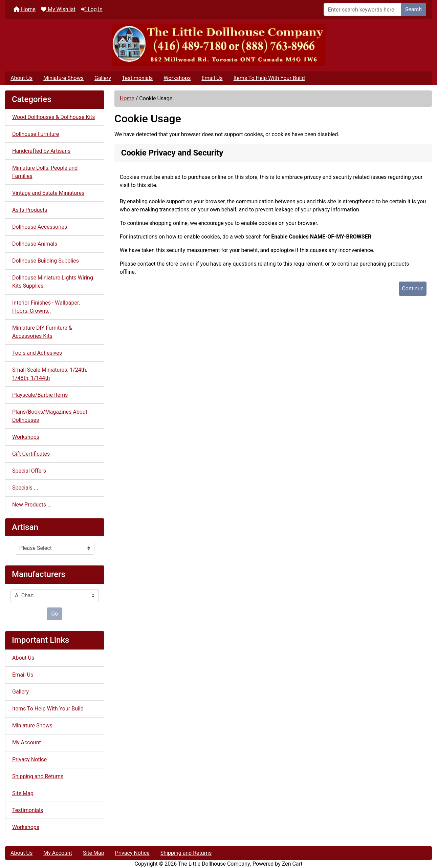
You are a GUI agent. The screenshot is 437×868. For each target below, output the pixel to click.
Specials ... (25, 488)
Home (25, 9)
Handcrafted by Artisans (41, 151)
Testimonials (137, 78)
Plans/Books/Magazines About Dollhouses (50, 416)
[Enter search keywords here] (362, 9)
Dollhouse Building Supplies (46, 261)
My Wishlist (58, 9)
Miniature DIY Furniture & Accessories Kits (42, 332)
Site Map (23, 793)
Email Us (212, 78)
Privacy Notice (29, 759)
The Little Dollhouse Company (214, 864)
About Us (21, 78)
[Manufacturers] (55, 596)
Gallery (103, 78)
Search (413, 9)
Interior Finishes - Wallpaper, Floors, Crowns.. (46, 307)
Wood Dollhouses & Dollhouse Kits (54, 117)
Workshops (177, 78)
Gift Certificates (31, 454)
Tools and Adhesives (37, 353)
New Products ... (32, 505)
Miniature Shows (63, 78)
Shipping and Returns (38, 776)
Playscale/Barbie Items (40, 395)
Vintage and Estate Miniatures (48, 193)
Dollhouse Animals (35, 244)
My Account (27, 742)
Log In (92, 9)
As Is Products (30, 210)
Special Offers (29, 471)
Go (54, 614)
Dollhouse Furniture (36, 134)
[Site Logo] (218, 45)
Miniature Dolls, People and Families (45, 172)
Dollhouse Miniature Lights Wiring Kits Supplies (53, 282)
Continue (413, 288)
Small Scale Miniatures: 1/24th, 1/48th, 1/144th (50, 374)
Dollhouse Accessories (40, 227)
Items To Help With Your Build (269, 78)
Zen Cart (292, 864)
